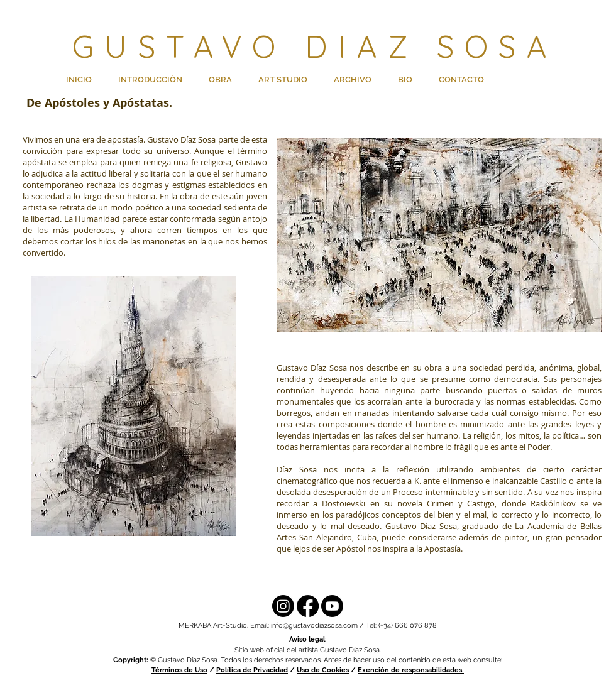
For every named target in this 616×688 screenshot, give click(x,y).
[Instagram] (283, 606)
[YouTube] (332, 606)
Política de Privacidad (252, 670)
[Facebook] (308, 606)
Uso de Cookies (323, 670)
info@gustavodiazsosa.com (314, 625)
